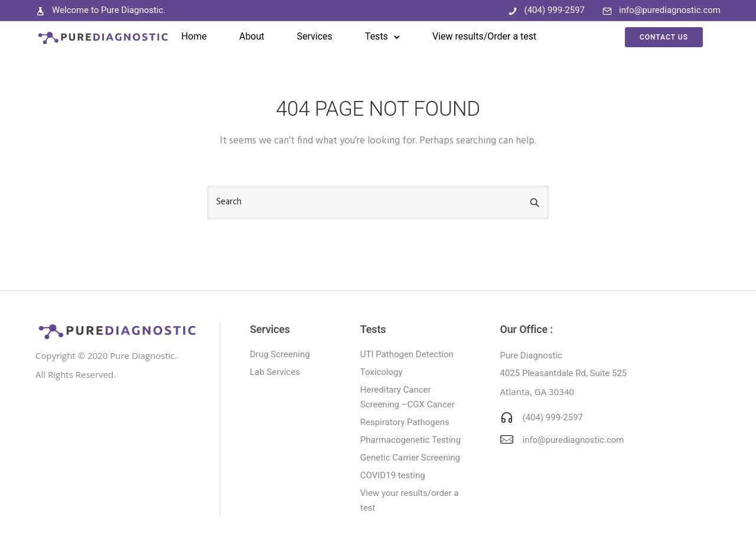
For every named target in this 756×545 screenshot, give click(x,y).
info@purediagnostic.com (670, 10)
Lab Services (275, 372)
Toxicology (382, 372)
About (252, 36)
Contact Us (664, 37)
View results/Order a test (484, 36)
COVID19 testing (393, 475)
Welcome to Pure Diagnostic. (109, 10)
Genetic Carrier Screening (410, 458)
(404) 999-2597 (555, 10)
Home (194, 36)
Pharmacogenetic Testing (410, 440)
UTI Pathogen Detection (407, 354)
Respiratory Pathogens (405, 422)
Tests (377, 36)
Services (315, 36)
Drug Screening (280, 354)
